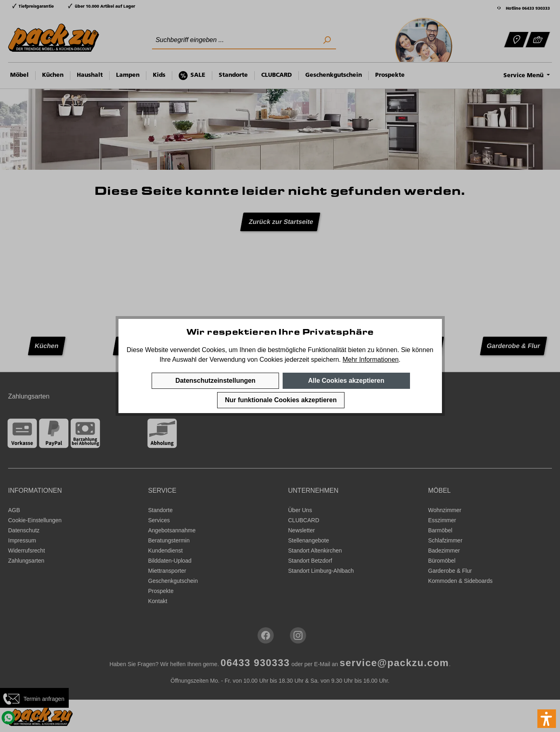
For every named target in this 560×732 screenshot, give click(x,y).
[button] (547, 719)
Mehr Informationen (371, 360)
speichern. (326, 360)
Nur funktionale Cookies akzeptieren (281, 400)
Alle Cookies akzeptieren (346, 381)
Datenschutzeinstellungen (216, 381)
